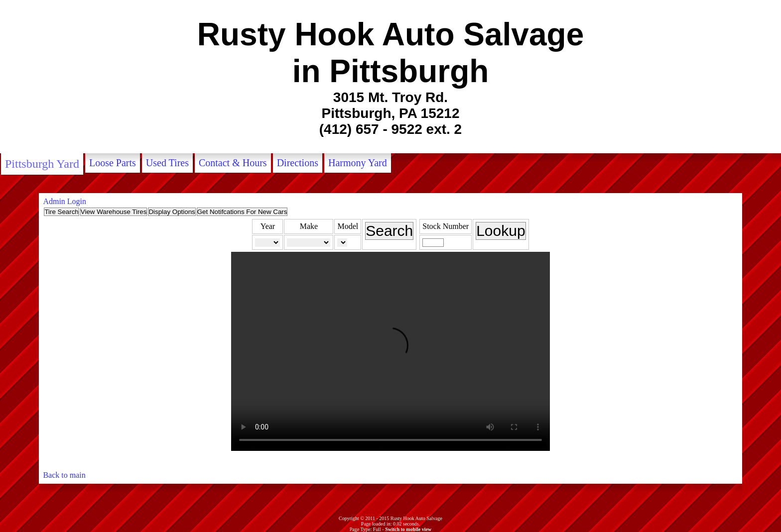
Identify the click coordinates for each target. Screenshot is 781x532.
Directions (298, 163)
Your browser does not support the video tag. (390, 351)
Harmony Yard (358, 163)
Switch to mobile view (408, 529)
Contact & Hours (233, 163)
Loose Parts (113, 163)
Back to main (64, 475)
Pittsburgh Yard (42, 164)
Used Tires (167, 163)
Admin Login (65, 201)
